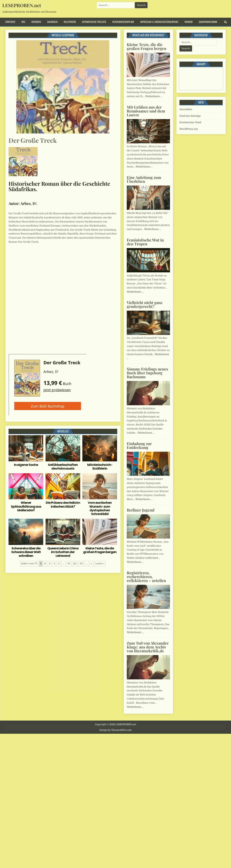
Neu (23, 22)
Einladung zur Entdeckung (139, 445)
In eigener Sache (26, 465)
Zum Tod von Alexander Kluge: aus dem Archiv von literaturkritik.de (148, 647)
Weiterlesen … (154, 96)
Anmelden (186, 109)
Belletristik (70, 22)
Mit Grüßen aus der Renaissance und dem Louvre (146, 111)
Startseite (10, 22)
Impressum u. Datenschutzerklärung (159, 22)
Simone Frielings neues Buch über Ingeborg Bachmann (147, 373)
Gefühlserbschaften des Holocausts (63, 467)
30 (81, 563)
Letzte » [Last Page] (100, 563)
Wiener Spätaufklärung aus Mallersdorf (26, 506)
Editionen (36, 22)
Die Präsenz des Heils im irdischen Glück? (63, 505)
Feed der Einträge (190, 116)
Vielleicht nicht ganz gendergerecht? (145, 304)
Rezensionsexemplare (123, 22)
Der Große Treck (33, 140)
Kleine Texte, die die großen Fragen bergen (100, 550)
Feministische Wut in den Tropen (145, 242)
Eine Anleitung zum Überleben (144, 179)
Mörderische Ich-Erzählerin (100, 467)
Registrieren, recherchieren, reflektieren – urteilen (146, 576)
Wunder (189, 22)
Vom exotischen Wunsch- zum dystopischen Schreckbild (100, 508)
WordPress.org (189, 129)
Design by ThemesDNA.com (115, 730)
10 (69, 563)
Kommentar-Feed (190, 122)
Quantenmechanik (208, 22)
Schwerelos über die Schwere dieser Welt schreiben (26, 552)
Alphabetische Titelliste (94, 22)
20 (75, 563)
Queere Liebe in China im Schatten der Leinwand (63, 552)
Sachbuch (52, 22)
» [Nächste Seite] (92, 563)
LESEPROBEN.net (22, 5)
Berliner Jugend (141, 510)
